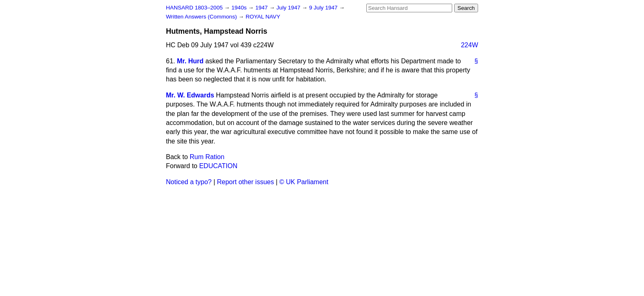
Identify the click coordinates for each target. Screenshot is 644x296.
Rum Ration (207, 157)
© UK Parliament (304, 182)
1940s (240, 8)
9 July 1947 (324, 8)
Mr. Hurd (190, 61)
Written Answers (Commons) (202, 17)
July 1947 (289, 8)
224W (469, 45)
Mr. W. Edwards (190, 95)
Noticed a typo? (189, 182)
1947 (262, 8)
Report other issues (245, 182)
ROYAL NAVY (263, 17)
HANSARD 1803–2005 (194, 8)
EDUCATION (218, 166)
